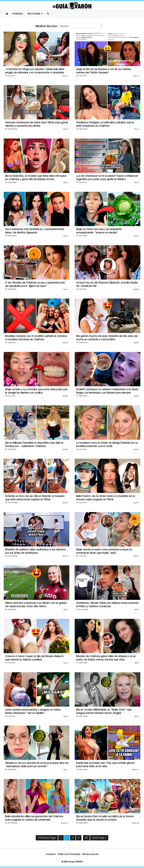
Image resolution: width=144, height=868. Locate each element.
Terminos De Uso (90, 855)
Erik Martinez (13, 130)
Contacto (51, 855)
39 (86, 838)
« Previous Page (47, 838)
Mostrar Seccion (46, 27)
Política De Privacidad (69, 855)
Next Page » (99, 838)
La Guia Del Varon (72, 6)
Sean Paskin (83, 130)
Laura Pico (12, 76)
